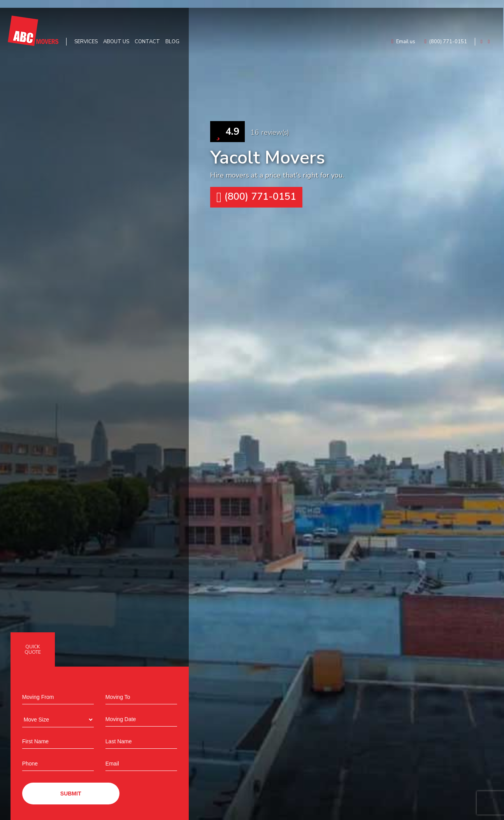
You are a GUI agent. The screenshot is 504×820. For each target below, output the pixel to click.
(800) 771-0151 (256, 197)
